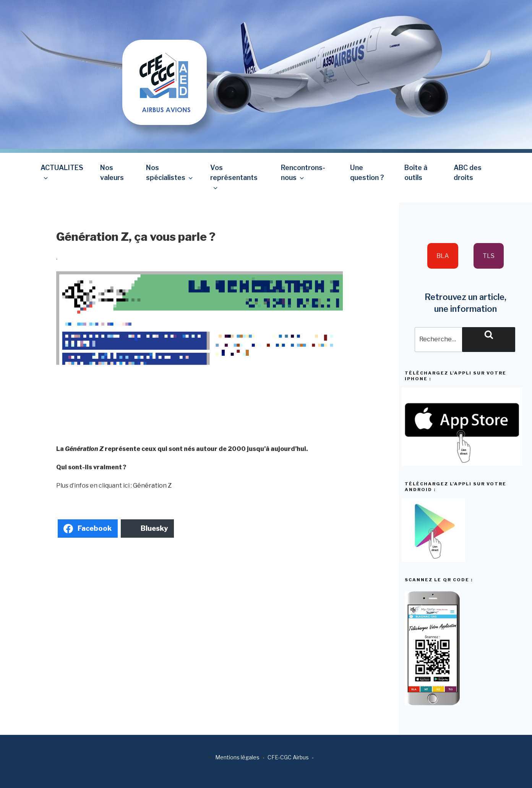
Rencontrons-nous (303, 173)
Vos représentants (234, 178)
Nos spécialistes (170, 173)
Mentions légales (237, 757)
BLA (443, 256)
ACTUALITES (62, 173)
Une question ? (367, 173)
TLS (489, 256)
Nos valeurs (112, 173)
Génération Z (152, 486)
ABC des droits (468, 173)
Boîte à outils (416, 173)
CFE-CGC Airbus (288, 757)
